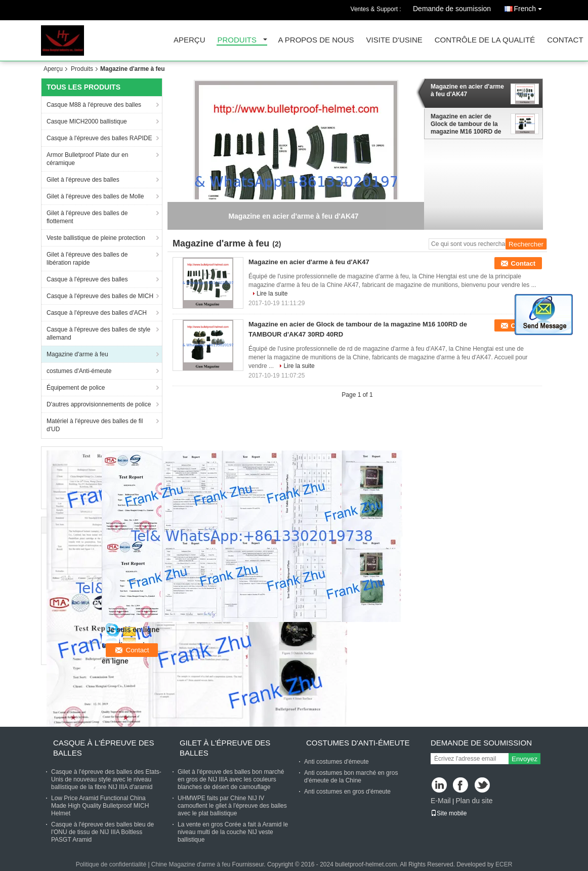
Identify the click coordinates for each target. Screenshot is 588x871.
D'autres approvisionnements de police (99, 404)
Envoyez (524, 759)
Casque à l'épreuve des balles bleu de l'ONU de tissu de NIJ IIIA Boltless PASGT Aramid (102, 832)
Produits (237, 40)
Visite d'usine (394, 40)
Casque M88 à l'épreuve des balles (94, 105)
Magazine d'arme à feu (77, 354)
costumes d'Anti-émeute (79, 371)
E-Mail (441, 801)
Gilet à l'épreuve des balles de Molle (95, 196)
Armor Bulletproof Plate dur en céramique (87, 159)
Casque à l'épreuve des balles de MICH (100, 296)
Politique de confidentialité (111, 864)
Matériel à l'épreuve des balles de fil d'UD (95, 425)
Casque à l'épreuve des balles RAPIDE (99, 138)
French (530, 7)
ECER (504, 864)
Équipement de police (76, 388)
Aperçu (190, 40)
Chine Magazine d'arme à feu (191, 864)
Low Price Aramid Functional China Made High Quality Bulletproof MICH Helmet (100, 806)
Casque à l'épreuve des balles (87, 279)
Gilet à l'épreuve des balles (83, 180)
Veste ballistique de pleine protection (96, 238)
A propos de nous (316, 40)
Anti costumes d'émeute (337, 762)
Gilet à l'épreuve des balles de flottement (87, 217)
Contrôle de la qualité (485, 40)
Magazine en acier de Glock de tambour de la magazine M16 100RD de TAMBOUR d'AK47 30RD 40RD (466, 124)
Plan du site (474, 801)
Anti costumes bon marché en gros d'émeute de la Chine (351, 777)
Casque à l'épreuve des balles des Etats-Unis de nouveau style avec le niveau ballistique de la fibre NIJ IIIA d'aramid (106, 779)
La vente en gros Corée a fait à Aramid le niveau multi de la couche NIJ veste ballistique (233, 832)
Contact (565, 40)
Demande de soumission (452, 9)
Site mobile (449, 813)
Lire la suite (272, 294)
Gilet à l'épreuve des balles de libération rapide (87, 259)
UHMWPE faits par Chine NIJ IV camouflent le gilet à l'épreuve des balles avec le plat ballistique (232, 806)
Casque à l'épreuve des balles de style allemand (98, 334)
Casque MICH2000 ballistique (87, 121)
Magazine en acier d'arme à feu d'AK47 (467, 90)
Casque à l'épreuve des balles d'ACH (97, 313)
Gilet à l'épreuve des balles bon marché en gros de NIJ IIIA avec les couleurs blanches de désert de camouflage (231, 779)
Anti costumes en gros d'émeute (347, 792)
